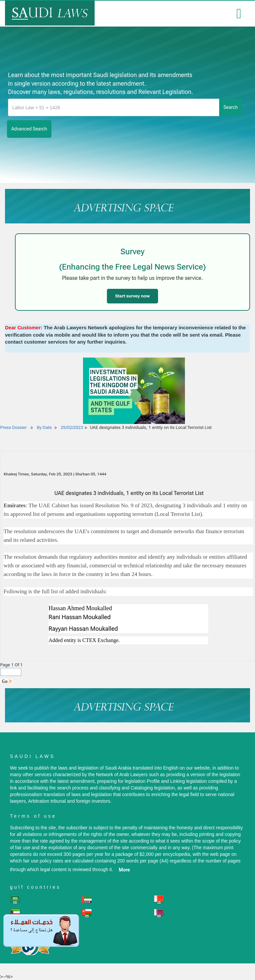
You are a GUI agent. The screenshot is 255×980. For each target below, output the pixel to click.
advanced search (29, 129)
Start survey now (132, 296)
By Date (44, 427)
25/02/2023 (72, 427)
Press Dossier (14, 427)
